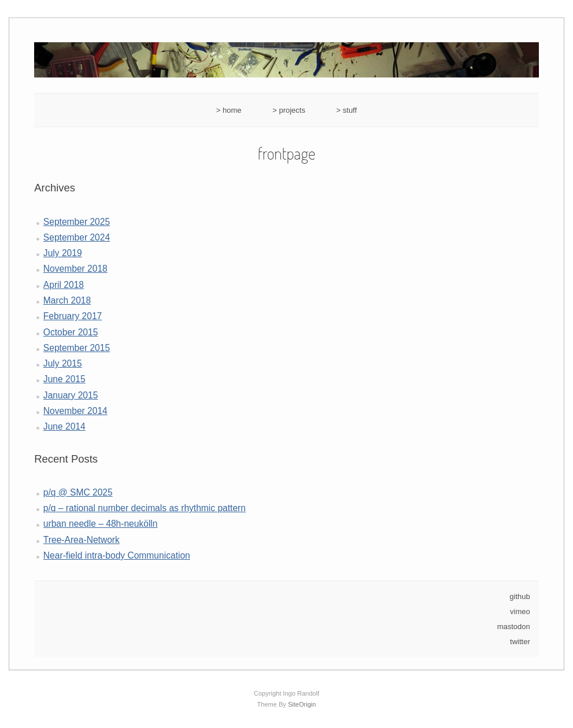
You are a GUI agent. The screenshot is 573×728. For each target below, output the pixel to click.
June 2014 (64, 426)
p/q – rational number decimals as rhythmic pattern (145, 508)
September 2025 (77, 222)
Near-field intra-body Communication (117, 555)
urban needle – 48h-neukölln (101, 524)
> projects (289, 110)
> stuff (347, 110)
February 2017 (73, 316)
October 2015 (71, 332)
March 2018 (67, 300)
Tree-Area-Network (82, 540)
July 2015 (63, 363)
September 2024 (77, 237)
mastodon (514, 627)
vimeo (520, 611)
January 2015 (71, 395)
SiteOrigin (302, 704)
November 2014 (75, 411)
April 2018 (64, 285)
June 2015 (64, 379)
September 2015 (77, 348)
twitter (520, 642)
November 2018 (75, 269)
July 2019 (63, 253)
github (520, 596)
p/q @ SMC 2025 (78, 492)
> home (229, 110)
